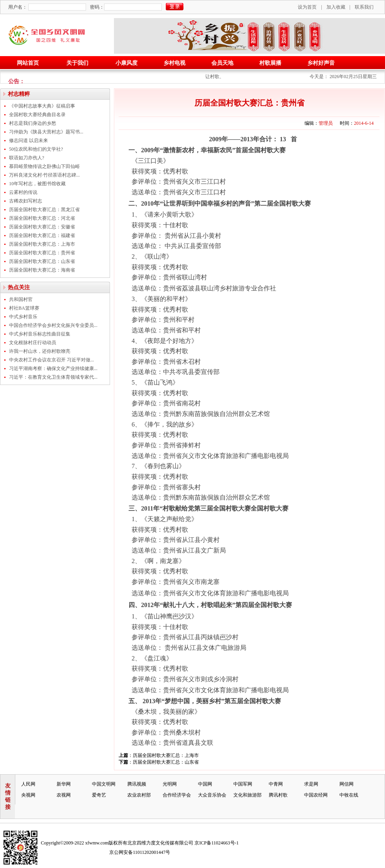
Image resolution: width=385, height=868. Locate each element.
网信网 (346, 784)
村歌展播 (270, 63)
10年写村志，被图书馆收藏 (37, 184)
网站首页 (28, 63)
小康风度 (126, 63)
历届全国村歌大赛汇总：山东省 (42, 261)
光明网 (170, 784)
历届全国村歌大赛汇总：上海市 (42, 244)
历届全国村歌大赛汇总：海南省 (42, 270)
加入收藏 (336, 7)
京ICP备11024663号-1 (216, 843)
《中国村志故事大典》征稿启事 (42, 106)
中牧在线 (349, 795)
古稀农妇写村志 (26, 201)
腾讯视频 (137, 784)
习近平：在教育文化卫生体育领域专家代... (53, 377)
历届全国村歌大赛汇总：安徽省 (42, 227)
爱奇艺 (99, 795)
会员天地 (222, 63)
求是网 (311, 784)
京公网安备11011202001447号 (140, 852)
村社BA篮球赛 (24, 308)
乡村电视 (174, 63)
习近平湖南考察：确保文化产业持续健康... (53, 368)
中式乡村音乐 (23, 317)
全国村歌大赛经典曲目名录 (37, 115)
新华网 (64, 784)
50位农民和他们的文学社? (36, 149)
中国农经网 (316, 795)
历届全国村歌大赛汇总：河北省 (42, 218)
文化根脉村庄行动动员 (33, 343)
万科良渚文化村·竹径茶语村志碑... (44, 175)
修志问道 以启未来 (28, 140)
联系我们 (364, 7)
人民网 (28, 784)
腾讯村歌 (278, 795)
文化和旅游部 (247, 795)
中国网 (205, 784)
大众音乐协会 (212, 795)
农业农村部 (139, 795)
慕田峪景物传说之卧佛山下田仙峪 (44, 166)
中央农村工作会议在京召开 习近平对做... (51, 360)
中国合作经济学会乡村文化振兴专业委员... (53, 325)
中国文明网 (104, 784)
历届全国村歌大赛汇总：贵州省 (42, 253)
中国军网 (243, 784)
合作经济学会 (177, 795)
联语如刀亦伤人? (27, 158)
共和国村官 (21, 299)
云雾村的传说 (23, 192)
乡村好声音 (321, 63)
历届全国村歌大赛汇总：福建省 (42, 235)
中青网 (276, 784)
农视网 (64, 795)
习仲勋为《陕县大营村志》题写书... (46, 132)
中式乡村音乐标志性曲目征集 (40, 334)
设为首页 (307, 7)
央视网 (28, 795)
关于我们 (77, 63)
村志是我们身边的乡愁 (33, 123)
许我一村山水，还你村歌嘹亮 (40, 351)
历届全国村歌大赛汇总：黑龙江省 (44, 210)
